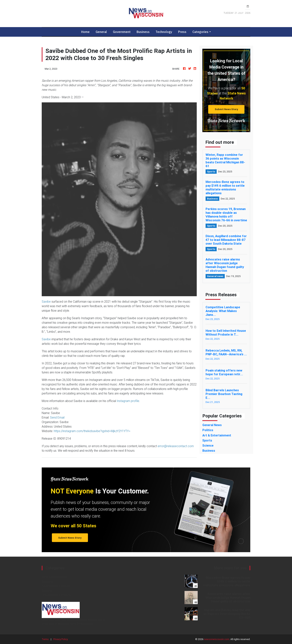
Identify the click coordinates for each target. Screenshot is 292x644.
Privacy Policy (61, 639)
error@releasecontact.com (176, 446)
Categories (200, 32)
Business (143, 32)
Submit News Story (226, 109)
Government (122, 32)
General (101, 32)
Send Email (57, 417)
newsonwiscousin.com (217, 639)
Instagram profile (128, 401)
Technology (164, 32)
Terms (45, 639)
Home (87, 32)
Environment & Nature (56, 586)
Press (182, 32)
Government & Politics (56, 595)
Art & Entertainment (54, 577)
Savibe (46, 301)
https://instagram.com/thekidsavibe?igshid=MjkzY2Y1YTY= (92, 431)
